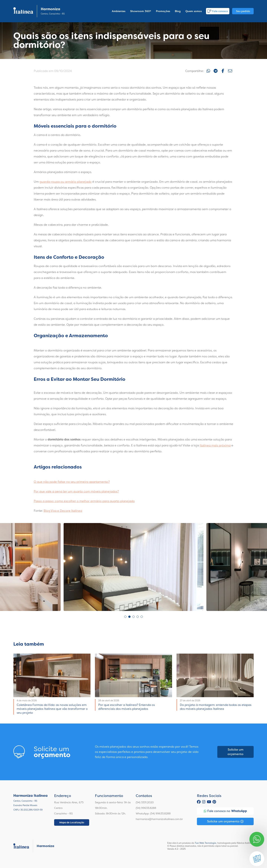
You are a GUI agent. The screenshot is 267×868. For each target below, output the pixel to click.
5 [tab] (142, 617)
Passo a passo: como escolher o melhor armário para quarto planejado (84, 501)
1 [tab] (125, 617)
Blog (178, 11)
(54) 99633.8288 (146, 808)
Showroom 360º (141, 11)
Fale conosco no (225, 811)
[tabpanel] (133, 567)
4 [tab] (138, 617)
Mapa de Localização (72, 822)
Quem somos (194, 11)
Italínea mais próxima (215, 445)
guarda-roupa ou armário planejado (66, 182)
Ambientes (119, 11)
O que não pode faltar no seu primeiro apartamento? (72, 482)
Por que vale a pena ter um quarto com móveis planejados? (76, 491)
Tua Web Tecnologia (206, 843)
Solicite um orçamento (235, 752)
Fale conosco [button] (218, 11)
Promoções (163, 11)
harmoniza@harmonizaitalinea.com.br (159, 819)
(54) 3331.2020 (145, 802)
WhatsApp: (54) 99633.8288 (153, 813)
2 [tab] (129, 617)
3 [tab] (133, 617)
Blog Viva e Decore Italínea (63, 511)
